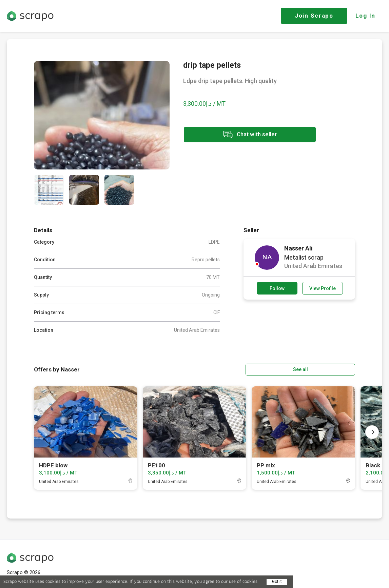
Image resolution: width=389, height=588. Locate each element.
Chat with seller (244, 135)
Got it (277, 582)
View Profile (323, 288)
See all (336, 369)
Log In (365, 16)
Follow (277, 288)
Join (314, 16)
